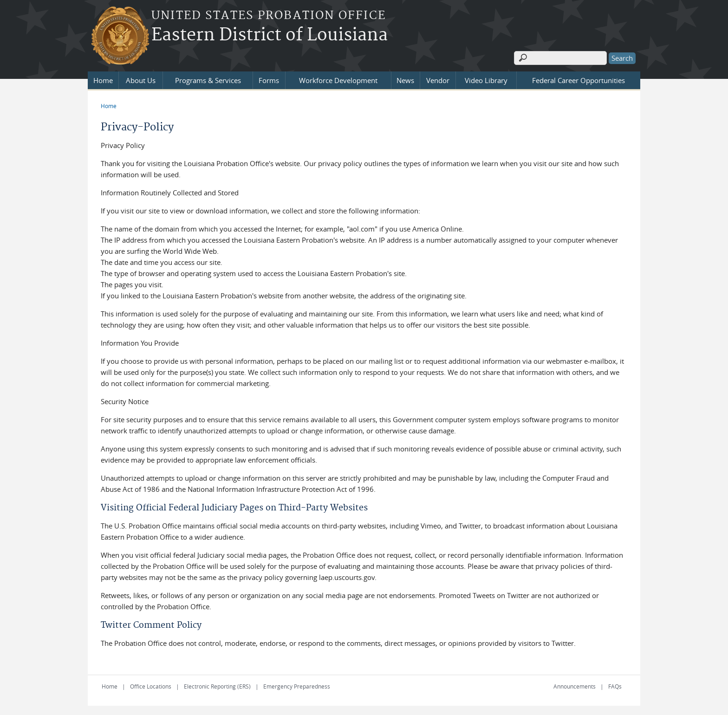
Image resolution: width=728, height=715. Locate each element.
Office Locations (151, 686)
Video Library (486, 80)
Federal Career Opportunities (578, 80)
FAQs (615, 686)
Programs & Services (208, 80)
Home (103, 80)
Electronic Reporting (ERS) (217, 686)
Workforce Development (338, 80)
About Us (141, 80)
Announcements (575, 686)
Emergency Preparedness (297, 686)
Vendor (438, 80)
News (405, 80)
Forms (269, 80)
